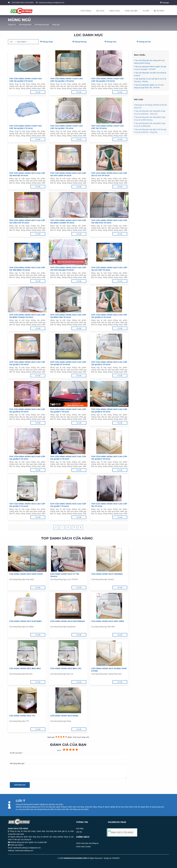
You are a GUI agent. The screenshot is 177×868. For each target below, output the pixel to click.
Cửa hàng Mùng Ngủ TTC (22, 716)
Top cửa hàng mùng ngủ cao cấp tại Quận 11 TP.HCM (27, 363)
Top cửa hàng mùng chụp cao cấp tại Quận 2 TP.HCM (26, 127)
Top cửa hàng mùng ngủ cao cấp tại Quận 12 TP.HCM (109, 316)
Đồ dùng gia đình (25, 25)
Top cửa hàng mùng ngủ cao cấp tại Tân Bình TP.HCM (27, 269)
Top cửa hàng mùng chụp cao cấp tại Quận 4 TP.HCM (66, 80)
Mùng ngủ (56, 25)
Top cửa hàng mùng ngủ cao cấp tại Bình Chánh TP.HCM (68, 221)
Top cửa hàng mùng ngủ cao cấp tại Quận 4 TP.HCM (68, 458)
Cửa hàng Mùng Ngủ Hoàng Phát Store (109, 670)
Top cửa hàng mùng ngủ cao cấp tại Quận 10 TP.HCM (68, 363)
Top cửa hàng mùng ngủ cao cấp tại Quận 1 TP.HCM (68, 505)
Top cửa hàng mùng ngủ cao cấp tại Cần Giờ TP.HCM (27, 221)
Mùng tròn (112, 42)
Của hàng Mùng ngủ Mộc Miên (108, 621)
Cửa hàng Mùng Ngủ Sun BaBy (25, 621)
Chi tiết (38, 92)
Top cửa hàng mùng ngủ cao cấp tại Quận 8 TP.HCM (27, 410)
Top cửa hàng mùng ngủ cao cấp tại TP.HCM (109, 505)
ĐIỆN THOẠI (115, 11)
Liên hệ (79, 832)
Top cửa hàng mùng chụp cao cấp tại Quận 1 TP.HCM (66, 127)
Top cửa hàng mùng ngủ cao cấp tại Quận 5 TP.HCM (27, 458)
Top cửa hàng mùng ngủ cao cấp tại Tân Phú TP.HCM (109, 221)
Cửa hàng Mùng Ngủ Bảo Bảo (25, 668)
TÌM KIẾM (159, 11)
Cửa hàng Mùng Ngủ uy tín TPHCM (65, 575)
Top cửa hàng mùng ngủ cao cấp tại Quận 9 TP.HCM (109, 363)
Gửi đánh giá (20, 785)
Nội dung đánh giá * (68, 770)
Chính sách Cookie (83, 847)
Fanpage (165, 3)
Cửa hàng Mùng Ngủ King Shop (26, 574)
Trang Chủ (12, 25)
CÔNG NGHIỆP (131, 11)
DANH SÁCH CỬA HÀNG (122, 832)
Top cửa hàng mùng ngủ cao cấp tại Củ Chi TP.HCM (109, 174)
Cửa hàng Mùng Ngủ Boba (64, 716)
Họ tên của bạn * (68, 756)
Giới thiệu (80, 829)
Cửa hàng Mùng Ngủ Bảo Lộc (66, 668)
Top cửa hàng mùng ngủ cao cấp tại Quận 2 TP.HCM (27, 505)
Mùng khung (81, 42)
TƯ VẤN (146, 11)
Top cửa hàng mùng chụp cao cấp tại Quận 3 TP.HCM (107, 80)
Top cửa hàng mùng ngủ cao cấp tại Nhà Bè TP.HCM (27, 174)
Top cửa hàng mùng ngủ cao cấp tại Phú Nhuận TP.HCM (68, 269)
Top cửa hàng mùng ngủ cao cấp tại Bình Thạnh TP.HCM (27, 316)
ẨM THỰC (100, 11)
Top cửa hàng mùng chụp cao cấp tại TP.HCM (107, 127)
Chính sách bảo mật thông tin (87, 843)
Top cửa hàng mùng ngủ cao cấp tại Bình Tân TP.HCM (68, 316)
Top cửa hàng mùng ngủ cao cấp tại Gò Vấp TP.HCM (109, 269)
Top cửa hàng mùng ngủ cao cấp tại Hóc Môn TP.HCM (68, 174)
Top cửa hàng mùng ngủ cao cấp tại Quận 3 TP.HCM (109, 458)
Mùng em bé (145, 42)
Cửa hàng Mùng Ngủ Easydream (67, 621)
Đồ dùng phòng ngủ (42, 25)
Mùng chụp (48, 42)
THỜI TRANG (86, 11)
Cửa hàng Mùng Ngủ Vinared (107, 574)
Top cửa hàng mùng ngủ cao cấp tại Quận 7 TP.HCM (68, 410)
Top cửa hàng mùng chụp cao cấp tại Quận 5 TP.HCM (26, 80)
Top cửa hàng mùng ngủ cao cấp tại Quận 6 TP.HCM (109, 410)
